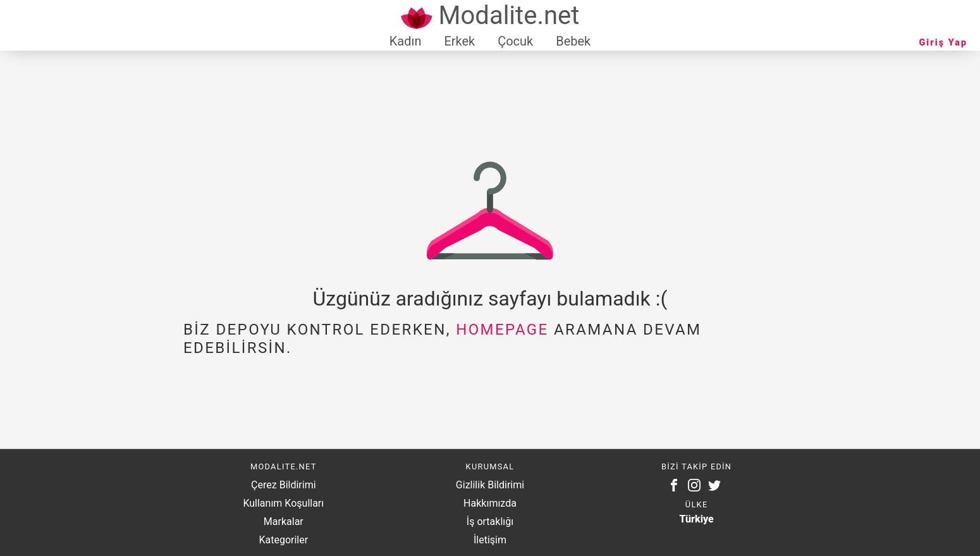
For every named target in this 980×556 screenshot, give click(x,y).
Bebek (573, 41)
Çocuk (515, 41)
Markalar (284, 522)
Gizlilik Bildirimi (490, 485)
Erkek (459, 41)
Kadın (406, 41)
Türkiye (697, 519)
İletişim (490, 540)
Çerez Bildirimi (283, 485)
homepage (502, 330)
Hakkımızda (490, 503)
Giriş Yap (943, 43)
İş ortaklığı (490, 522)
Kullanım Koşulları (283, 503)
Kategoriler (283, 540)
